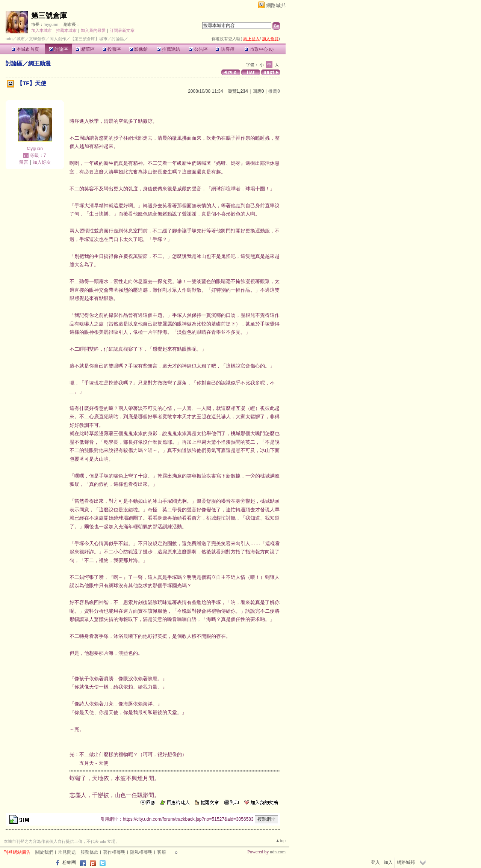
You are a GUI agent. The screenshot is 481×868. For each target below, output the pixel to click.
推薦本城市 (66, 30)
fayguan (51, 24)
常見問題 (67, 852)
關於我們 (44, 852)
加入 (388, 862)
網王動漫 (39, 63)
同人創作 (58, 39)
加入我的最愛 (93, 30)
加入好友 (42, 162)
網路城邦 (276, 5)
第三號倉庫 (49, 16)
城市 (21, 39)
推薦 (274, 91)
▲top (281, 841)
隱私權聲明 (141, 852)
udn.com (278, 852)
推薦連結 (169, 49)
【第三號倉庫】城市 (89, 39)
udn (9, 39)
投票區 (112, 49)
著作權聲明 (114, 852)
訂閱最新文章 (122, 30)
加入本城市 (42, 30)
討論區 (58, 49)
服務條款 (89, 852)
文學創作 (37, 39)
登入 (375, 862)
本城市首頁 (25, 49)
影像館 (138, 49)
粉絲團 (69, 862)
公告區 (198, 49)
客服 (162, 852)
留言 (24, 162)
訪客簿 (225, 49)
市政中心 (259, 49)
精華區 (85, 49)
